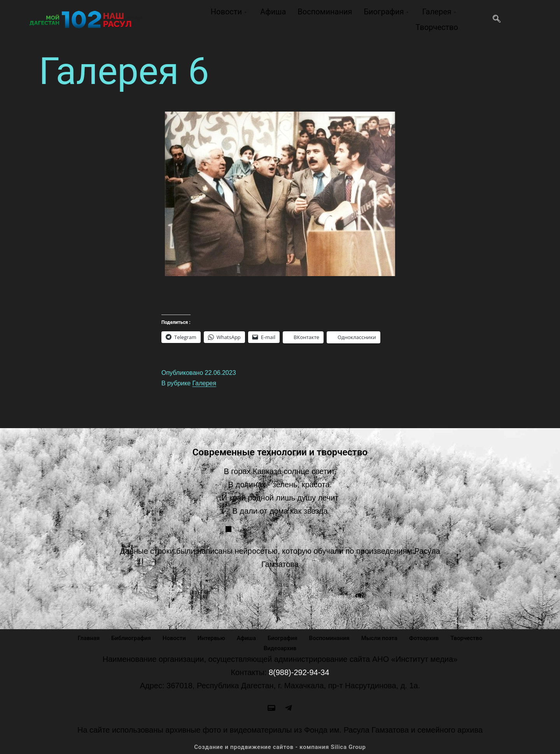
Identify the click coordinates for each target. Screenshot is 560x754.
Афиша (273, 12)
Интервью (211, 638)
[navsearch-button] (497, 19)
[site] (271, 708)
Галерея (440, 12)
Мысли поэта (380, 638)
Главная (88, 638)
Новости (230, 12)
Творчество (437, 27)
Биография (387, 12)
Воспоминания (325, 12)
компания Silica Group (333, 747)
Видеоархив (280, 648)
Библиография (130, 638)
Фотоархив (424, 638)
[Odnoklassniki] (289, 708)
